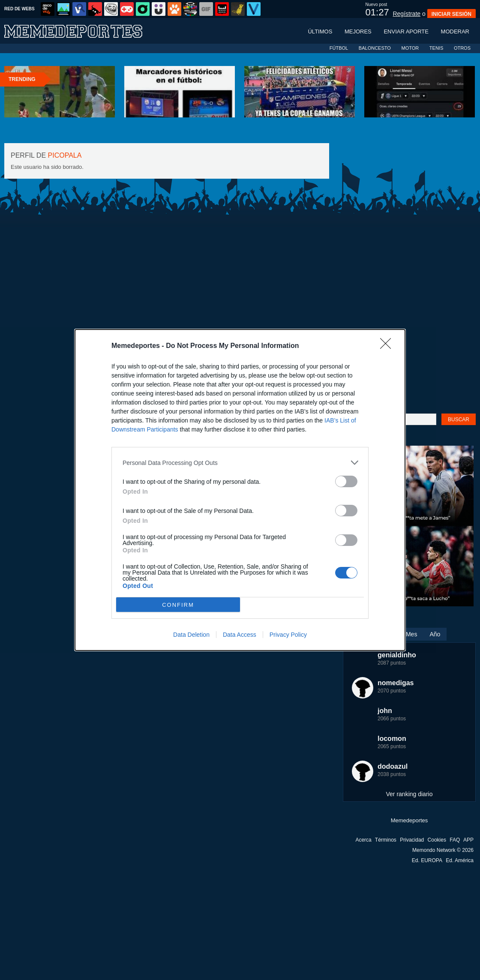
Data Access (240, 635)
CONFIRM (178, 605)
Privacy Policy (288, 635)
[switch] (346, 481)
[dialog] (240, 490)
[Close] (388, 346)
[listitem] (240, 463)
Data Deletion (191, 635)
